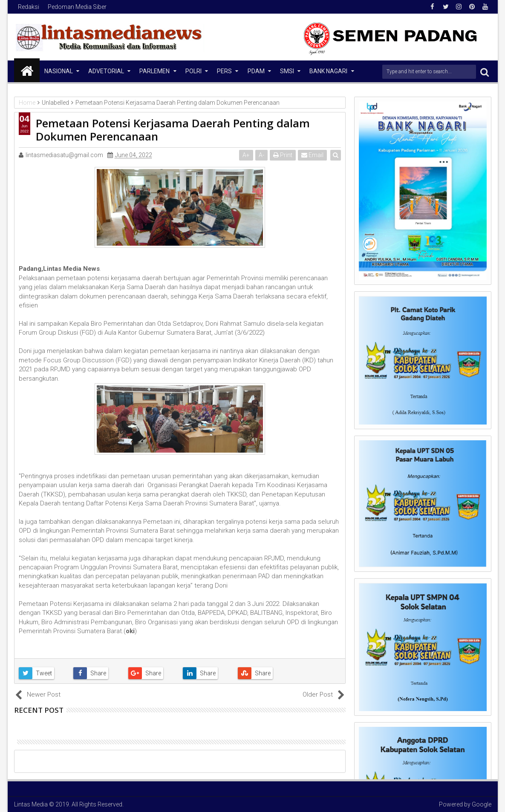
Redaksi (29, 7)
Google (482, 804)
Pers (224, 71)
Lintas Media (31, 804)
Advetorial (106, 71)
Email (313, 155)
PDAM (256, 71)
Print (283, 155)
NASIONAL (59, 71)
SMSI (287, 71)
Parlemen (154, 71)
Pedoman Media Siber (77, 7)
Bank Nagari (328, 71)
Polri (193, 71)
